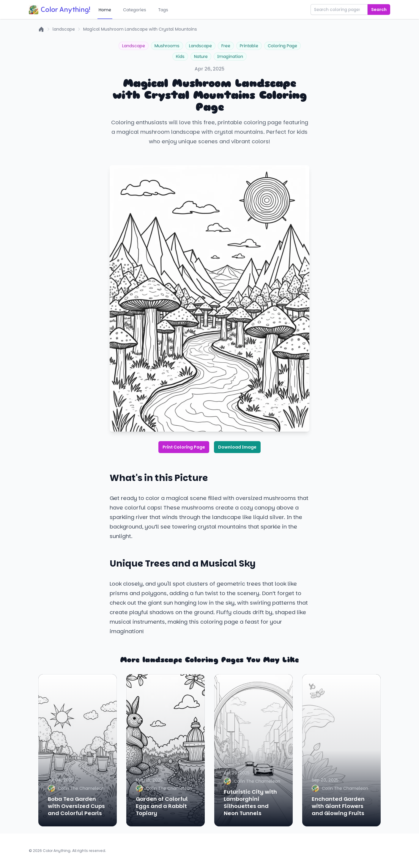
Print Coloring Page (184, 447)
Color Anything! (60, 10)
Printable (249, 46)
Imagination (230, 56)
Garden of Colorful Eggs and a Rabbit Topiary (162, 806)
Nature (201, 56)
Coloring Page (282, 46)
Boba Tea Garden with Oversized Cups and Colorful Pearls (76, 806)
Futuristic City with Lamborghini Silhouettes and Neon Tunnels (250, 802)
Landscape (134, 46)
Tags (163, 10)
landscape (64, 29)
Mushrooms (167, 46)
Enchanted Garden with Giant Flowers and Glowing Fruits (338, 806)
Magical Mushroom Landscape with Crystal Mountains (140, 29)
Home (105, 10)
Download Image (237, 447)
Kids (180, 56)
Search (379, 10)
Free (226, 46)
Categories (135, 10)
